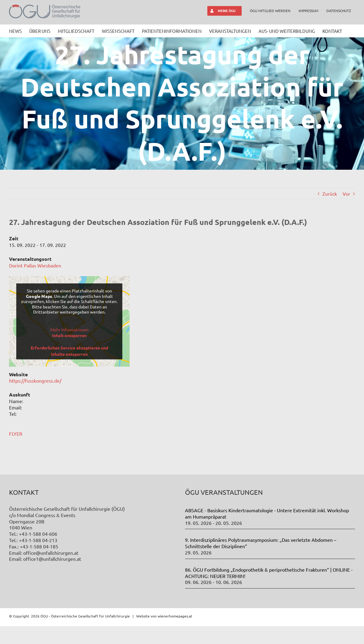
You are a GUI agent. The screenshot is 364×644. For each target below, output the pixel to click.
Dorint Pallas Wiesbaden (35, 265)
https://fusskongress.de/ (35, 380)
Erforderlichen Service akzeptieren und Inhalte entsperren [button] (69, 351)
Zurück (330, 194)
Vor (346, 194)
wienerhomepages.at (175, 634)
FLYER (16, 434)
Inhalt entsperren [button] (69, 335)
